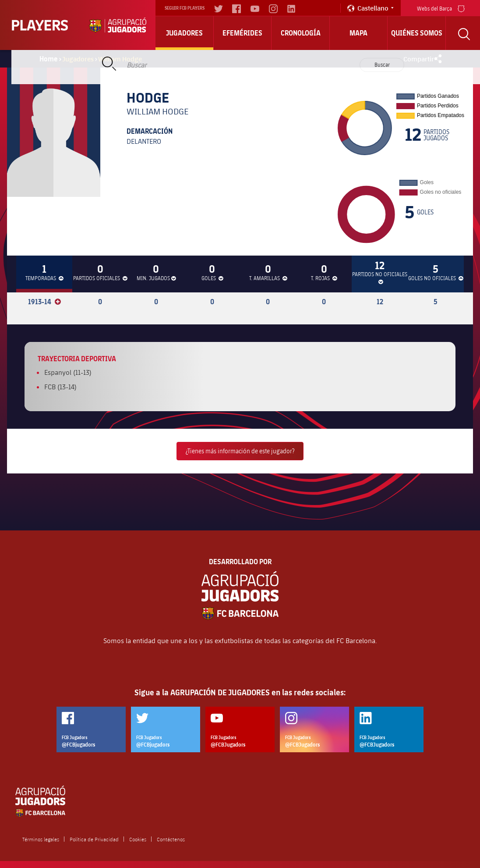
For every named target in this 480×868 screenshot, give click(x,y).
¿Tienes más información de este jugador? (240, 451)
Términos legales (41, 839)
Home (49, 59)
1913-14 (44, 302)
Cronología (301, 33)
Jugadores (184, 33)
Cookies (138, 839)
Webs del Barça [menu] (441, 8)
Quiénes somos (417, 33)
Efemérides (242, 33)
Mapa (358, 33)
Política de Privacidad (94, 839)
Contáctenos (171, 839)
